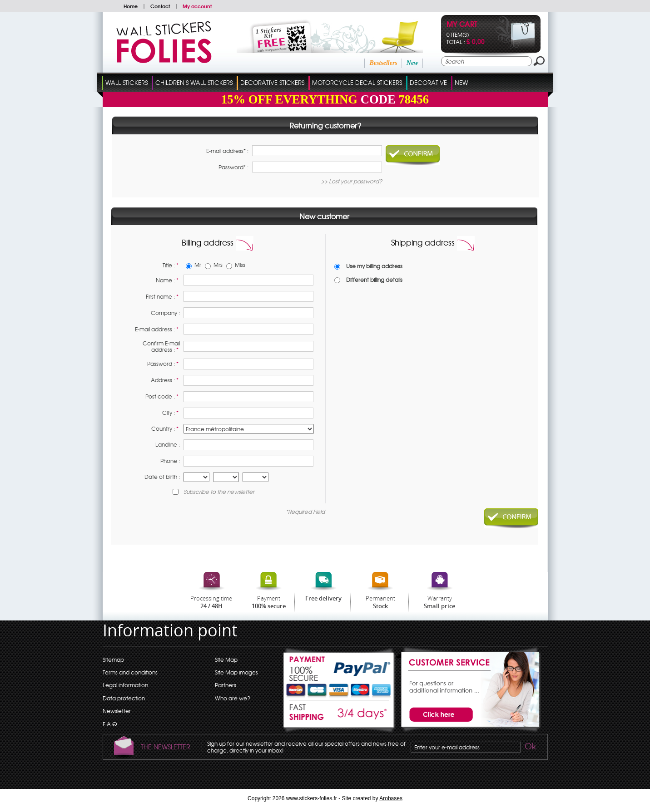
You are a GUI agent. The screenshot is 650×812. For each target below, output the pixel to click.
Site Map (226, 659)
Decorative (428, 82)
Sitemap (113, 659)
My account (197, 6)
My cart (462, 25)
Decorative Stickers (272, 82)
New (412, 63)
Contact (160, 6)
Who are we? (233, 698)
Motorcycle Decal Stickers (357, 82)
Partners (226, 685)
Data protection (124, 698)
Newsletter (117, 711)
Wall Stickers (127, 82)
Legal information (125, 685)
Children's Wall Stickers (194, 82)
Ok (530, 748)
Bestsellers (383, 63)
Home (131, 6)
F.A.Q (110, 724)
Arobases (391, 798)
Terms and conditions (130, 672)
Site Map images (236, 672)
